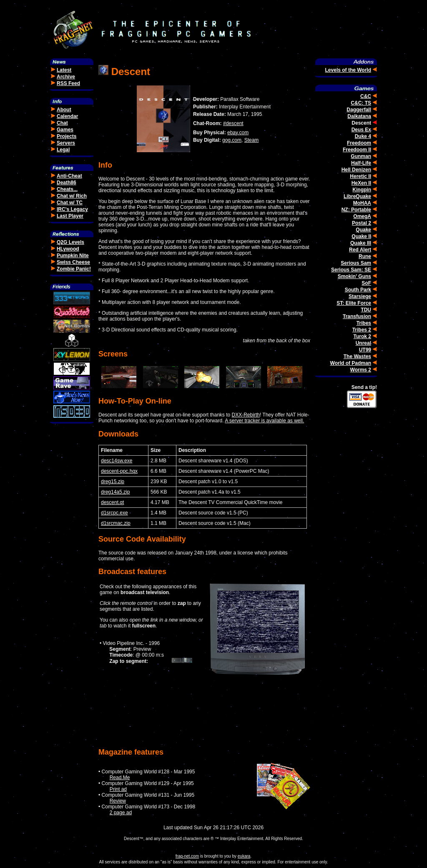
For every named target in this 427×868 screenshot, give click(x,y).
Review (118, 801)
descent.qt (112, 502)
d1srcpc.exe (114, 513)
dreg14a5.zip (115, 492)
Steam (252, 140)
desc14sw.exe (117, 461)
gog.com (232, 140)
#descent (233, 123)
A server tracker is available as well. (264, 421)
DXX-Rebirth (246, 415)
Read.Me (120, 778)
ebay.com (238, 133)
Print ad (118, 789)
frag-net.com (187, 856)
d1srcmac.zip (116, 523)
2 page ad (121, 813)
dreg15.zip (113, 482)
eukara (244, 856)
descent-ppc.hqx (119, 471)
